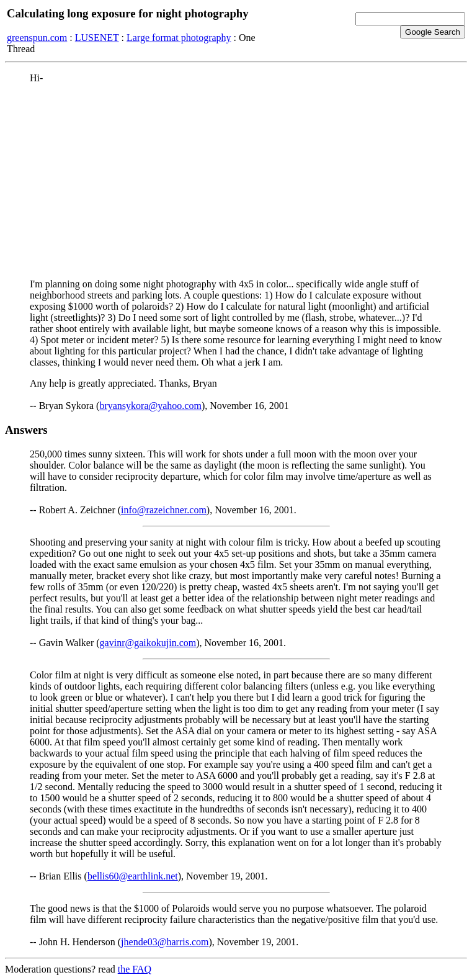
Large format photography (179, 38)
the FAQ (135, 969)
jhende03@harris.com (165, 942)
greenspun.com (37, 38)
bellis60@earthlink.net (133, 876)
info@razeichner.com (164, 510)
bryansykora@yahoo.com (150, 406)
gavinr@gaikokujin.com (148, 643)
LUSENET (97, 38)
